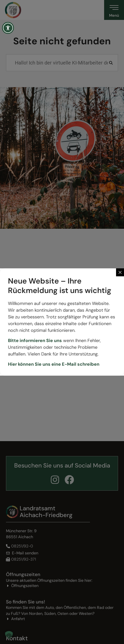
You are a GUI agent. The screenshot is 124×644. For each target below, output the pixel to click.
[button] (9, 635)
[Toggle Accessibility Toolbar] (8, 28)
